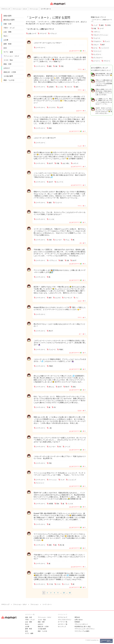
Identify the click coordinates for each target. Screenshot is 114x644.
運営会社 (77, 617)
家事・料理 (7, 44)
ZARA (109, 25)
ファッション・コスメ (11, 56)
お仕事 (6, 40)
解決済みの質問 (9, 20)
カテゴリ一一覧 (63, 624)
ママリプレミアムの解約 (82, 631)
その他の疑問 (8, 76)
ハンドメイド (105, 48)
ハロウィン (97, 32)
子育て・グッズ (9, 28)
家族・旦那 (7, 64)
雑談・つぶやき (9, 80)
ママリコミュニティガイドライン (85, 629)
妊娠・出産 (7, 24)
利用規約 (77, 622)
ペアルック (53, 34)
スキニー (96, 45)
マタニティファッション (101, 35)
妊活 (5, 48)
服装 (102, 25)
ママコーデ (43, 34)
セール (95, 48)
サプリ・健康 (8, 52)
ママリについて (63, 617)
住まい (6, 36)
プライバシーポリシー (81, 624)
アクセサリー (97, 41)
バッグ (95, 25)
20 (64, 593)
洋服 (95, 28)
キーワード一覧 (63, 622)
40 (70, 593)
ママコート (107, 61)
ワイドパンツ (97, 51)
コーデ (102, 28)
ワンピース (97, 38)
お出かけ (7, 68)
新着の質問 (7, 16)
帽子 (104, 45)
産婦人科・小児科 (10, 72)
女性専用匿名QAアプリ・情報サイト (58, 5)
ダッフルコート (98, 58)
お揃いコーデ (32, 34)
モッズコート (97, 54)
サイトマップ (62, 627)
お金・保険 (7, 32)
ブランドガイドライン (65, 620)
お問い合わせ (79, 620)
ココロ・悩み (8, 60)
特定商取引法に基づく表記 (83, 627)
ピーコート (97, 61)
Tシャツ (107, 41)
